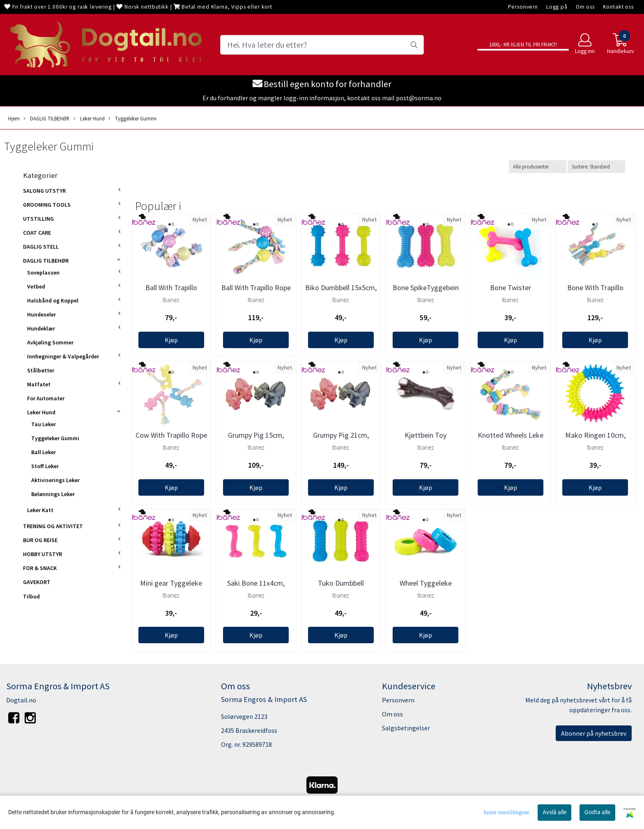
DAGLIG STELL (41, 247)
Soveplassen (43, 272)
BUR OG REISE (40, 540)
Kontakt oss (618, 7)
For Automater (46, 398)
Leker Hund (89, 119)
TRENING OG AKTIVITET (53, 526)
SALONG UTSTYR (44, 191)
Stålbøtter (41, 370)
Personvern (523, 7)
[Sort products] (596, 167)
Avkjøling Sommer (50, 342)
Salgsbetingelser (406, 728)
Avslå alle (554, 812)
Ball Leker (44, 452)
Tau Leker (44, 424)
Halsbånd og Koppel (53, 300)
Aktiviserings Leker (55, 480)
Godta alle (597, 812)
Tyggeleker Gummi (132, 119)
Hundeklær (41, 328)
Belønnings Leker (53, 494)
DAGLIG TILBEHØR (46, 119)
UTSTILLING (38, 219)
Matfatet (39, 384)
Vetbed (36, 286)
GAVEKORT (37, 582)
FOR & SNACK (40, 568)
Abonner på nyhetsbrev (594, 733)
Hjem (14, 118)
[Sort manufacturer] (538, 167)
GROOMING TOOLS (47, 205)
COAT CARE (37, 233)
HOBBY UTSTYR (43, 554)
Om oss (585, 7)
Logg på (557, 7)
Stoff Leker (45, 466)
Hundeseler (41, 314)
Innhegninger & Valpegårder (63, 356)
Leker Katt (40, 510)
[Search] (322, 45)
